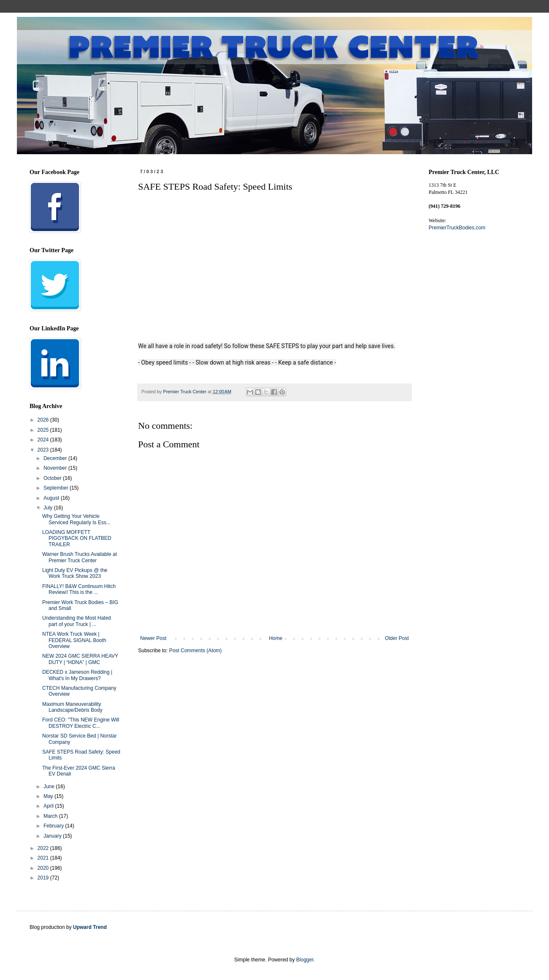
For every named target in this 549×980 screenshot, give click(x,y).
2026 (44, 420)
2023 (44, 450)
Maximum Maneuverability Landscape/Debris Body (72, 707)
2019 (44, 878)
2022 (44, 848)
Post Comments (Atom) (195, 651)
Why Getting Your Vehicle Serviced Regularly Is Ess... (76, 519)
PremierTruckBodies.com (457, 228)
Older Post (397, 638)
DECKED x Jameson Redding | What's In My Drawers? (77, 675)
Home (276, 638)
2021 (44, 858)
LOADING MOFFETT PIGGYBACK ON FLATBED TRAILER (77, 538)
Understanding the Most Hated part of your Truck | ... (77, 621)
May (49, 796)
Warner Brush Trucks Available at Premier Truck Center (80, 557)
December (56, 458)
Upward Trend (90, 927)
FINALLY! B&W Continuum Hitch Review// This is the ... (79, 589)
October (53, 478)
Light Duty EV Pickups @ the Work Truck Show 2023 (75, 573)
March (51, 816)
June (50, 787)
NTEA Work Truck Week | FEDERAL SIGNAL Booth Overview (74, 640)
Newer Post (153, 638)
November (56, 468)
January (53, 836)
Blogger (305, 960)
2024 (44, 440)
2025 (44, 430)
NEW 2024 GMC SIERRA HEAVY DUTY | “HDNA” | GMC (80, 659)
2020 (44, 868)
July (49, 508)
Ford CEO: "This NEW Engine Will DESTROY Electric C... (81, 723)
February (54, 826)
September (57, 488)
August (52, 498)
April (49, 806)
